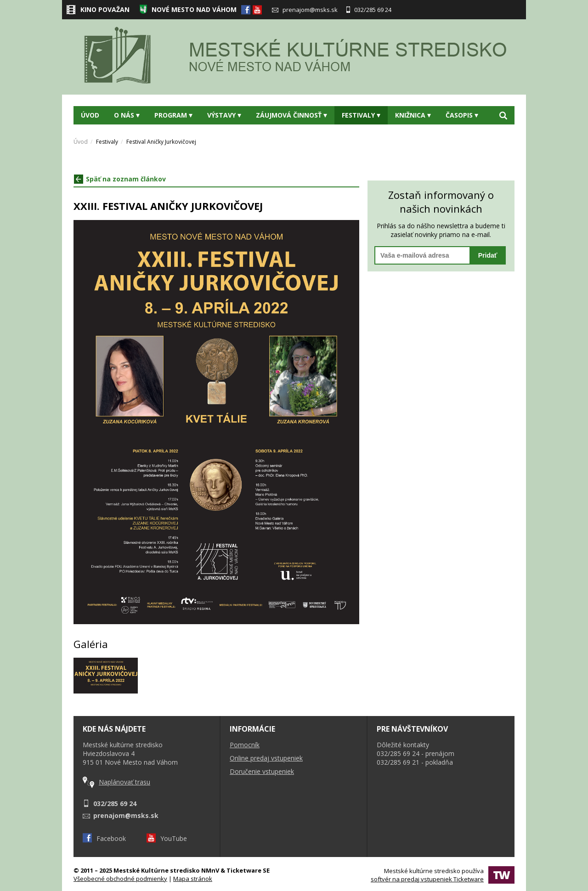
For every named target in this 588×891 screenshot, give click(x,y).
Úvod (90, 115)
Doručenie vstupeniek (262, 771)
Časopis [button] (462, 115)
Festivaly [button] (361, 115)
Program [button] (173, 115)
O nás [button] (127, 115)
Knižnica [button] (413, 115)
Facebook (104, 838)
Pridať (488, 255)
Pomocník (245, 745)
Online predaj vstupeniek (266, 758)
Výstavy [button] (224, 115)
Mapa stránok (193, 879)
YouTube (167, 838)
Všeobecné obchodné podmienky (120, 879)
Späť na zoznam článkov (120, 179)
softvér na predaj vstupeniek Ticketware (427, 879)
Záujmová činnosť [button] (291, 115)
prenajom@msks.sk (305, 10)
